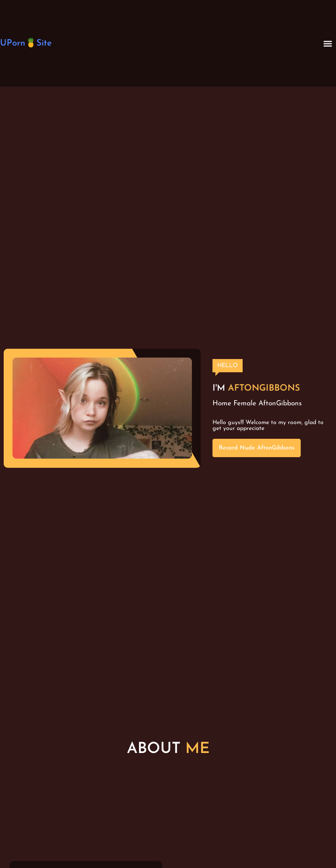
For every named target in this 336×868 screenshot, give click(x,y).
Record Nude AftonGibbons (257, 448)
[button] (328, 43)
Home (222, 404)
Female (245, 404)
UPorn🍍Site (26, 43)
